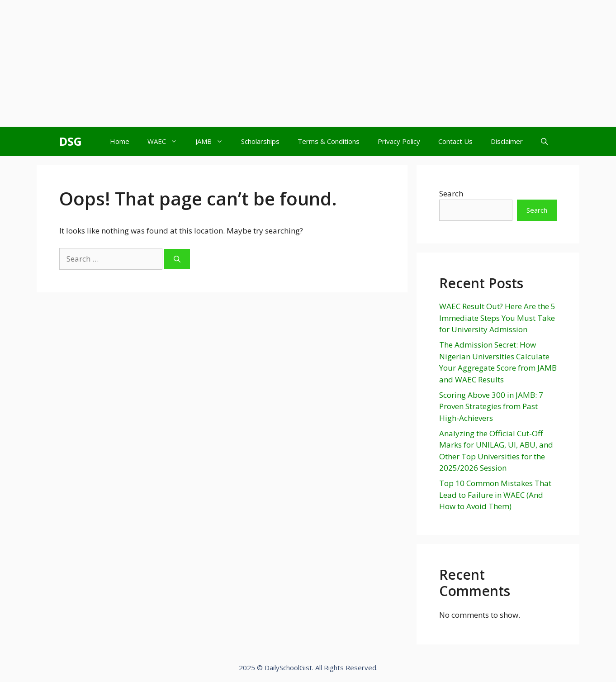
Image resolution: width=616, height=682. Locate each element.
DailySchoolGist (288, 668)
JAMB (214, 141)
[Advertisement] (271, 63)
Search (451, 193)
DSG (71, 141)
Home (120, 141)
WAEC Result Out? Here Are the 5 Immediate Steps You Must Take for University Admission (497, 318)
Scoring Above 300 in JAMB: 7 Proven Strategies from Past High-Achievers (491, 406)
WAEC (167, 141)
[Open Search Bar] (544, 141)
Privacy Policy (399, 141)
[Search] (177, 259)
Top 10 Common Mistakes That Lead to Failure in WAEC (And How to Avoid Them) (495, 495)
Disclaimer (507, 141)
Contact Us (455, 141)
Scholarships (260, 141)
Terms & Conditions (329, 141)
